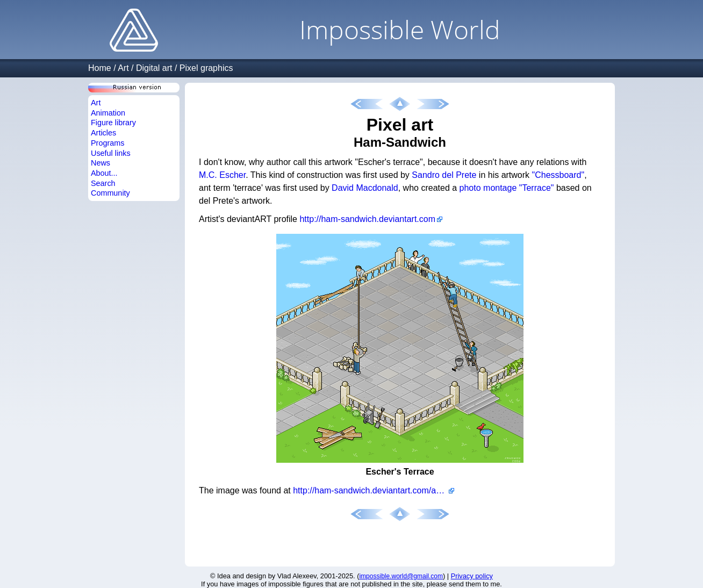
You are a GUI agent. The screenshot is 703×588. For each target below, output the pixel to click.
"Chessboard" (558, 175)
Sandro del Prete (444, 175)
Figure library (113, 123)
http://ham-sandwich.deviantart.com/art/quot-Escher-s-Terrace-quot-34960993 (374, 490)
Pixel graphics (206, 68)
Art (123, 68)
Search (103, 183)
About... (104, 173)
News (101, 163)
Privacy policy (472, 576)
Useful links (111, 153)
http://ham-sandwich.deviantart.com (367, 219)
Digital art (154, 68)
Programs (107, 143)
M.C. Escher (222, 175)
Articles (103, 133)
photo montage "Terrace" (507, 188)
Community (110, 193)
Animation (108, 113)
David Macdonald (365, 188)
